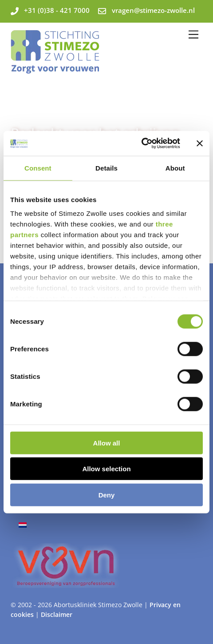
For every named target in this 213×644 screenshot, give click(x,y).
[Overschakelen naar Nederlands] (23, 525)
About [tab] (175, 168)
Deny (107, 495)
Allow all (107, 443)
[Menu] (193, 35)
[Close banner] (200, 143)
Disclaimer (57, 614)
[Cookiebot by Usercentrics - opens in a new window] (141, 143)
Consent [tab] (38, 168)
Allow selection (106, 469)
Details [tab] (106, 168)
